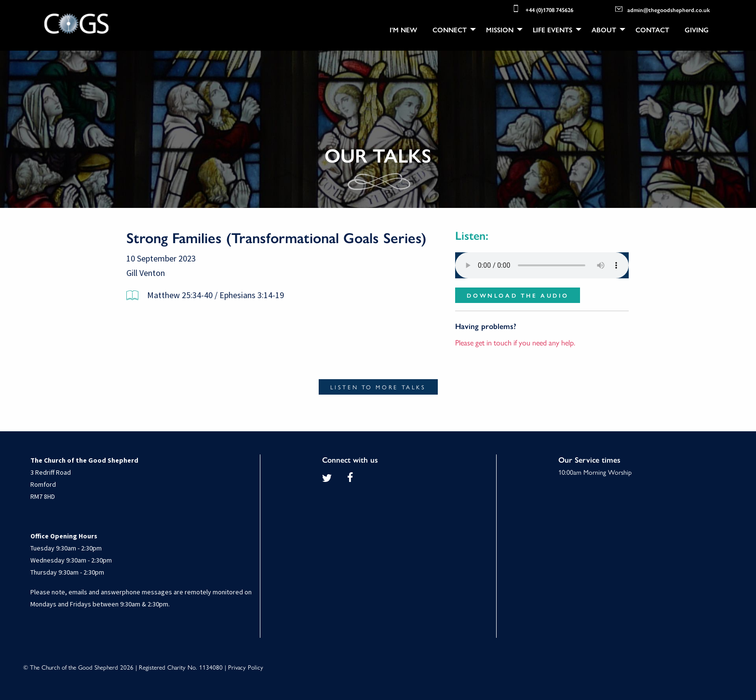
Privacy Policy (246, 667)
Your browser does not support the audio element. (542, 265)
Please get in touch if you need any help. (515, 342)
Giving (697, 29)
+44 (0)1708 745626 (542, 9)
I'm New (403, 29)
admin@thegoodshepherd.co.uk (662, 9)
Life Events (553, 29)
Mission (500, 29)
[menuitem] (403, 29)
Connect (450, 29)
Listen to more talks (378, 387)
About (604, 29)
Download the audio (518, 295)
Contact (652, 29)
